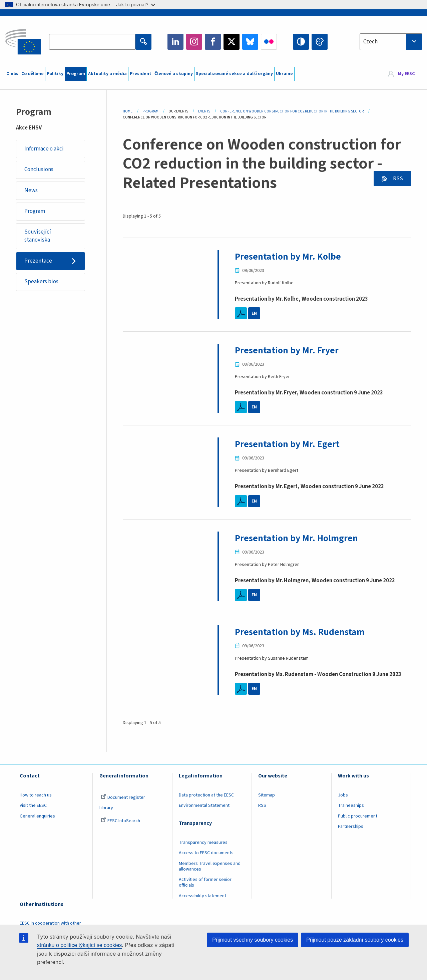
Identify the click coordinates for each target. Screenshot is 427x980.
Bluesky (250, 42)
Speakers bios (41, 282)
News (31, 191)
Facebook (213, 42)
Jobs (343, 795)
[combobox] (391, 42)
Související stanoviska (38, 236)
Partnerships (351, 827)
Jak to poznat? (136, 5)
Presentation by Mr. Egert (287, 444)
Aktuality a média (107, 74)
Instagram (194, 42)
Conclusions (39, 170)
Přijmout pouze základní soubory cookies (355, 940)
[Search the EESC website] (92, 42)
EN (254, 313)
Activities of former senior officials (205, 882)
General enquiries (37, 816)
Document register (123, 797)
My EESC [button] (406, 74)
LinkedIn (175, 42)
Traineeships (351, 805)
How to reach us (36, 795)
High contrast (301, 42)
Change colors (320, 42)
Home (128, 111)
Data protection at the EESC (206, 795)
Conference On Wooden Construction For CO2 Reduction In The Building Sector (292, 111)
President (141, 74)
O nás (12, 74)
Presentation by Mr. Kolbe (288, 257)
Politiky (55, 74)
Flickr (269, 42)
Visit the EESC (33, 805)
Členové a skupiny (174, 74)
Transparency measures (203, 843)
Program (76, 74)
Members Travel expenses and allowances (210, 866)
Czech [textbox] (370, 42)
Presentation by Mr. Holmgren (296, 538)
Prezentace (38, 261)
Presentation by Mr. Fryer (287, 350)
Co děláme (33, 74)
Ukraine (284, 74)
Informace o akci (44, 149)
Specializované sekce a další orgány (234, 74)
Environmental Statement (204, 805)
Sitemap (267, 795)
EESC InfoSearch (120, 821)
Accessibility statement (202, 896)
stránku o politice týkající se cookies (79, 945)
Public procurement (358, 816)
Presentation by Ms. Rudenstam (300, 632)
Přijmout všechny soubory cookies (253, 940)
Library (106, 808)
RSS (397, 179)
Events (204, 111)
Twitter (232, 42)
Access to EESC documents (206, 853)
